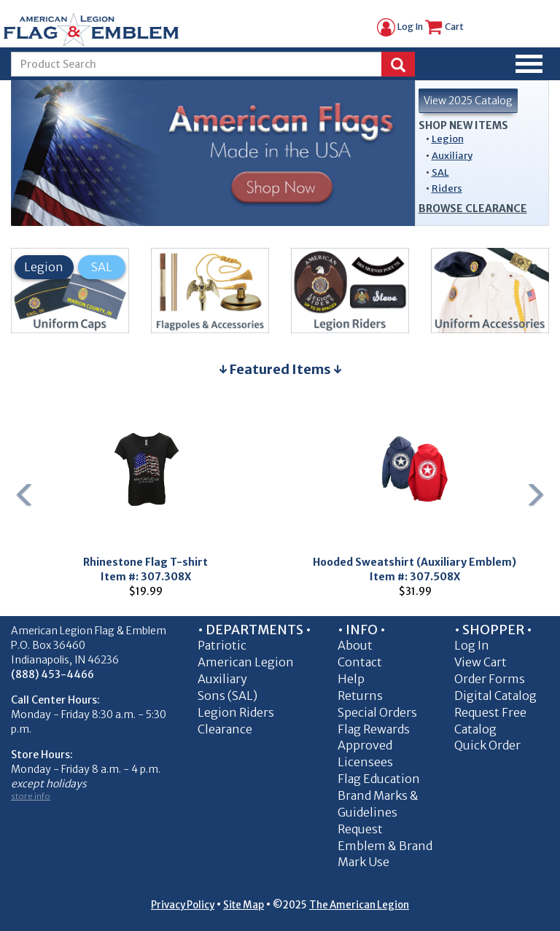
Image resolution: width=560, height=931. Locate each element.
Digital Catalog (495, 696)
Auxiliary (452, 156)
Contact (360, 662)
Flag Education (379, 779)
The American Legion (359, 905)
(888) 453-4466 (52, 674)
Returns (360, 696)
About (355, 645)
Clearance (225, 729)
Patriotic (222, 645)
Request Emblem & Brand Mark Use (385, 846)
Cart (444, 27)
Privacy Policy (183, 905)
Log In (400, 27)
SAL (440, 172)
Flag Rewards (374, 729)
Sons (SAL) (227, 696)
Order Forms (490, 679)
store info (31, 796)
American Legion (246, 662)
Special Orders (377, 712)
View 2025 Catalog (468, 101)
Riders (447, 188)
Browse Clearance (473, 209)
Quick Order (487, 745)
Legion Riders (236, 712)
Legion (448, 139)
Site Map (244, 905)
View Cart (481, 662)
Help (351, 679)
